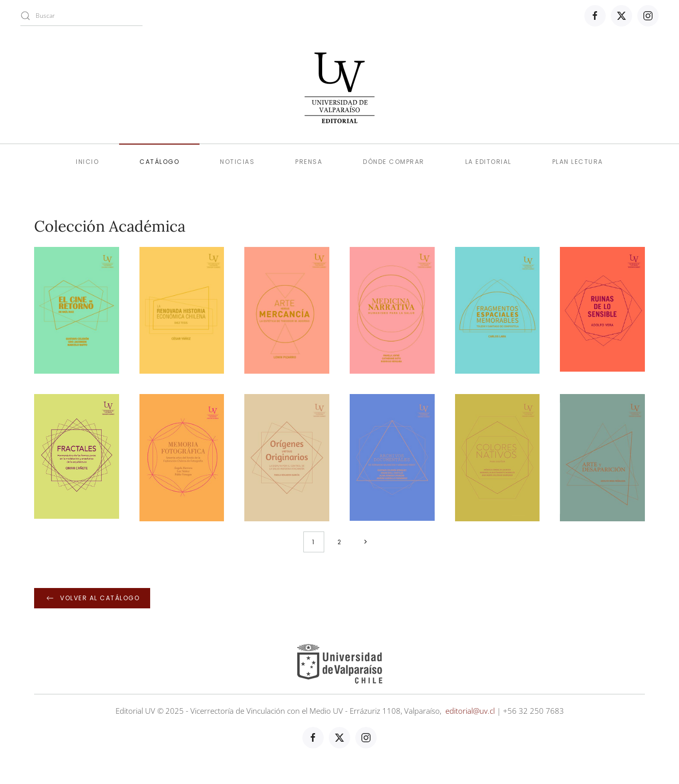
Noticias (237, 162)
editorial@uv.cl (470, 711)
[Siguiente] (366, 542)
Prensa (309, 162)
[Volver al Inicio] (339, 88)
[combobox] (81, 16)
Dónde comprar (394, 162)
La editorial (488, 162)
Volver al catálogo (92, 598)
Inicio (87, 162)
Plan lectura (578, 162)
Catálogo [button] (159, 162)
